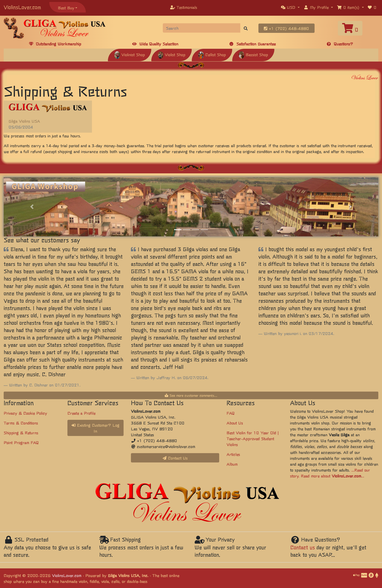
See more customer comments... (191, 395)
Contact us (303, 547)
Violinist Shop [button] (130, 54)
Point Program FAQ (21, 442)
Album (232, 464)
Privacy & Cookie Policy (25, 413)
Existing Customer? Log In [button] (95, 428)
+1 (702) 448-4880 (286, 28)
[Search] (202, 28)
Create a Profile (81, 413)
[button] (290, 7)
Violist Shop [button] (172, 54)
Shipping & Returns (21, 433)
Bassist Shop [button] (253, 54)
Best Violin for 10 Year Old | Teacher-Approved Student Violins (253, 438)
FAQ (231, 413)
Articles (233, 454)
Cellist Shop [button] (212, 54)
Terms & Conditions (21, 423)
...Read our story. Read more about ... (330, 473)
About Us (235, 423)
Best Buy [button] (66, 8)
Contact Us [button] (175, 458)
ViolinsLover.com (22, 7)
